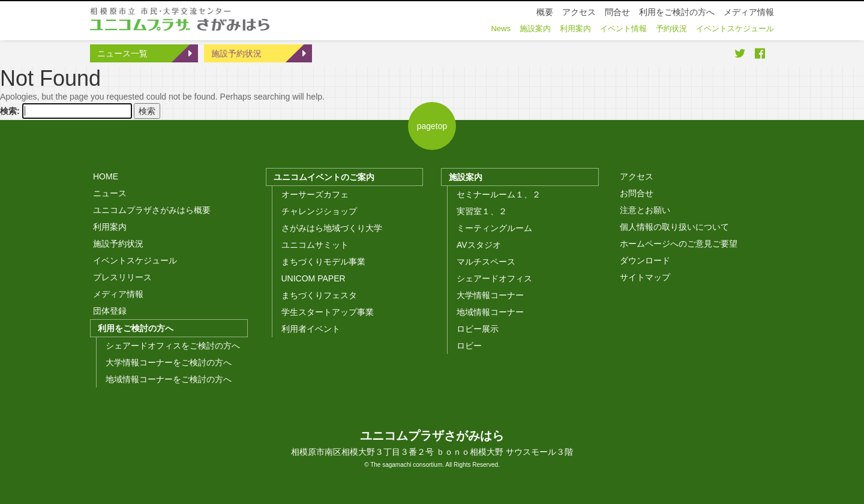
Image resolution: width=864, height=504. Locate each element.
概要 (545, 12)
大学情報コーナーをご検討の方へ (169, 362)
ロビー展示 (478, 329)
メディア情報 (118, 294)
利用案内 (110, 227)
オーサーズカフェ (315, 194)
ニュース (110, 193)
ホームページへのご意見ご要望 (679, 244)
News (501, 28)
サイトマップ (645, 277)
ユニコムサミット (315, 245)
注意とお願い (645, 210)
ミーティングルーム (494, 228)
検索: (10, 111)
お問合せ (637, 193)
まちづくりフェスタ (319, 295)
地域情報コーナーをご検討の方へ (169, 379)
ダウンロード (645, 260)
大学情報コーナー (490, 295)
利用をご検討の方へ (136, 328)
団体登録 (110, 311)
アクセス (637, 176)
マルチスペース (486, 262)
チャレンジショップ (319, 211)
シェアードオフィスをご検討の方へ (173, 346)
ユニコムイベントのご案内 (324, 177)
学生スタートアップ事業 (328, 312)
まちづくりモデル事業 (323, 262)
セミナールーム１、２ (499, 194)
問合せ (617, 12)
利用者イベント (311, 329)
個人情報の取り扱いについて (674, 227)
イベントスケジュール (135, 260)
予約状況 (671, 28)
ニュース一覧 (122, 53)
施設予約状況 (236, 53)
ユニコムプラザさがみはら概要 (152, 210)
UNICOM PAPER (313, 278)
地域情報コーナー (490, 312)
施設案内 (466, 177)
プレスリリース (122, 277)
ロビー (469, 346)
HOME (106, 176)
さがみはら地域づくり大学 (332, 228)
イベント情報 (623, 28)
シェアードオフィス (494, 278)
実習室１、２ (482, 211)
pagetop (432, 126)
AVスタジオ (479, 245)
